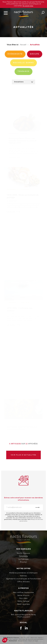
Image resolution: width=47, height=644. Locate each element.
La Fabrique (24, 559)
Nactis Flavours (23, 553)
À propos (23, 588)
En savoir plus (28, 6)
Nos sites (23, 598)
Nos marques (24, 549)
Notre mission (23, 596)
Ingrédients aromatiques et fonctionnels (23, 579)
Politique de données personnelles (31, 639)
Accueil (23, 45)
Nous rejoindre (23, 604)
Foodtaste (23, 556)
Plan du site (25, 638)
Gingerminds (23, 641)
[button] (5, 640)
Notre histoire (23, 601)
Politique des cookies (10, 639)
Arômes (24, 576)
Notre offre (24, 569)
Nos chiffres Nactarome (24, 593)
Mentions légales (37, 638)
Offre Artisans (23, 582)
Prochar (24, 562)
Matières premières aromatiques (23, 573)
